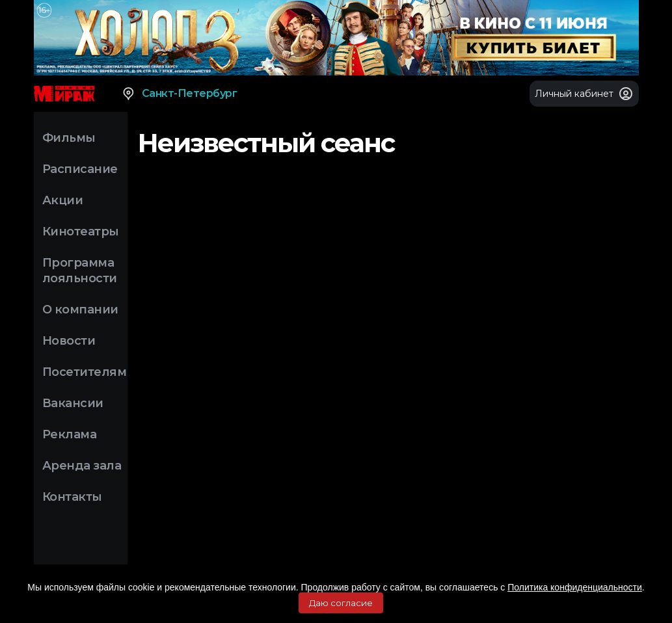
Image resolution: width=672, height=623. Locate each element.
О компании (80, 310)
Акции (63, 200)
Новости (69, 341)
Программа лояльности (80, 271)
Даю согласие (341, 603)
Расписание (80, 169)
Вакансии (73, 403)
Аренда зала (82, 466)
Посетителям (85, 372)
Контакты (72, 497)
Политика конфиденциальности (575, 587)
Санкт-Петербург (179, 94)
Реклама (70, 434)
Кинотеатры (81, 232)
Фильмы (69, 138)
